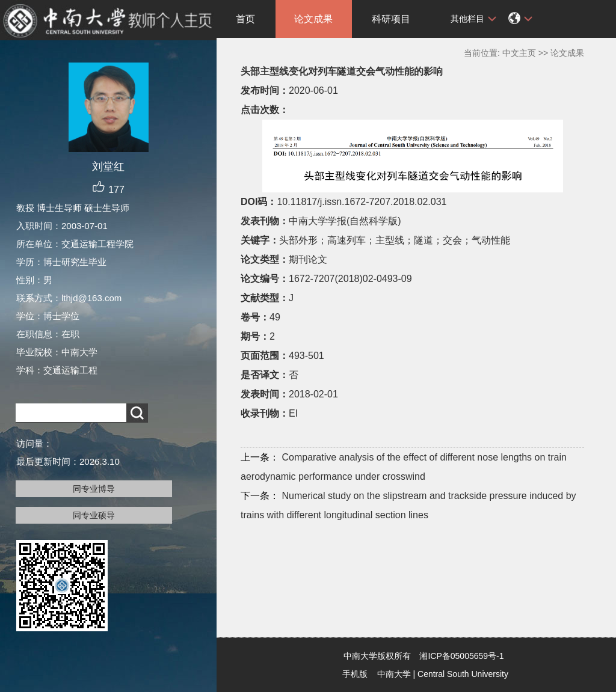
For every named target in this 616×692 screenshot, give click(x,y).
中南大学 (394, 674)
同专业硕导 (94, 515)
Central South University (463, 674)
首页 (245, 19)
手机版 (355, 674)
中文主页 (519, 53)
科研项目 (391, 19)
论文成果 (313, 19)
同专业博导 (94, 489)
